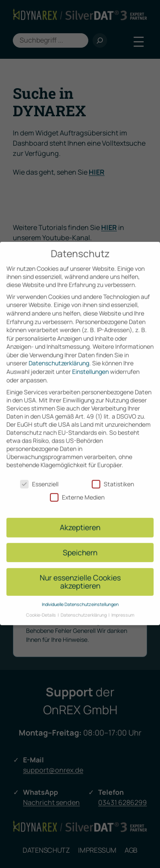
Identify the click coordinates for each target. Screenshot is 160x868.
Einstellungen (90, 364)
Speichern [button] (80, 545)
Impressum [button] (123, 607)
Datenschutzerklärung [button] (84, 607)
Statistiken (113, 477)
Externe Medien (77, 490)
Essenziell (39, 477)
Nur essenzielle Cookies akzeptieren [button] (80, 574)
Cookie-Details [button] (41, 607)
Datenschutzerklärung (59, 356)
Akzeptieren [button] (80, 520)
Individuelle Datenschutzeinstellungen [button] (80, 597)
